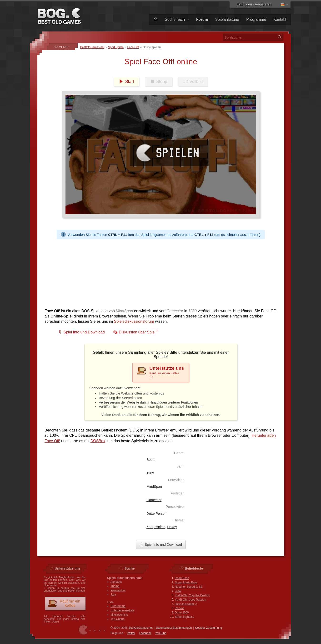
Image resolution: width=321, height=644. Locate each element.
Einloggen (244, 4)
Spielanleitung (227, 19)
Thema (115, 586)
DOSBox (98, 441)
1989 (150, 473)
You (161, 633)
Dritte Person (156, 514)
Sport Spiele (116, 47)
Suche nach (177, 19)
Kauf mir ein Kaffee (64, 603)
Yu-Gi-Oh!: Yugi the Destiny (192, 595)
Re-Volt (179, 608)
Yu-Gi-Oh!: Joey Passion (190, 600)
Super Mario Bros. (186, 582)
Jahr (113, 595)
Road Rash (182, 578)
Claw (178, 591)
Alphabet (116, 582)
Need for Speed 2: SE (189, 587)
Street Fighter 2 (185, 617)
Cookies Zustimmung (208, 628)
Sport (150, 460)
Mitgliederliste (119, 615)
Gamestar (154, 500)
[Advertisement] (161, 273)
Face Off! (133, 47)
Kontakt (280, 19)
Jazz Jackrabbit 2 (186, 604)
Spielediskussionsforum (134, 321)
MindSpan (154, 487)
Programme (256, 19)
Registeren (263, 4)
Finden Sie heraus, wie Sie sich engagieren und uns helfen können (65, 589)
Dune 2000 (182, 613)
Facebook (145, 633)
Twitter (131, 633)
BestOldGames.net (92, 47)
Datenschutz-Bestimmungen (174, 628)
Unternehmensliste (122, 610)
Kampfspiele (156, 527)
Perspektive (118, 590)
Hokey (172, 527)
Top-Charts (118, 619)
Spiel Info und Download (161, 545)
